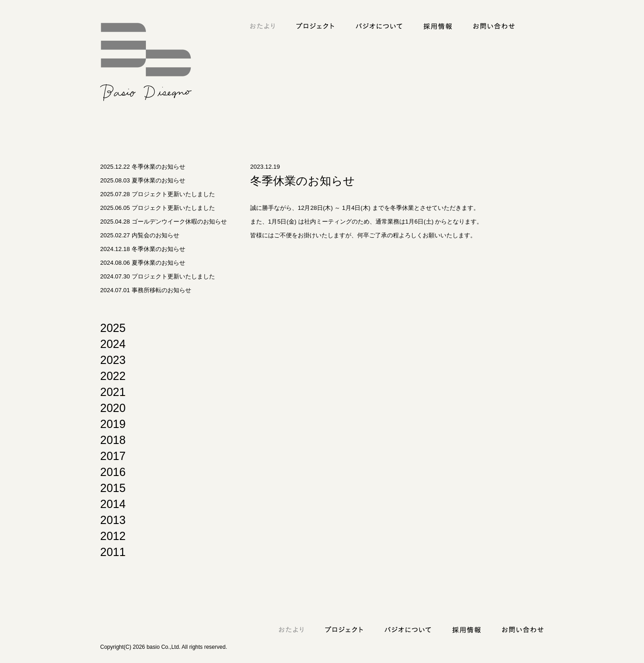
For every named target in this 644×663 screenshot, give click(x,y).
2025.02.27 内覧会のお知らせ (140, 235)
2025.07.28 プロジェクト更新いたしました (158, 194)
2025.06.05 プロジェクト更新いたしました (158, 208)
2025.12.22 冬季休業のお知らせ (143, 167)
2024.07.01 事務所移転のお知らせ (146, 290)
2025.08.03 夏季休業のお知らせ (143, 180)
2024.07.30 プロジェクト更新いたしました (158, 276)
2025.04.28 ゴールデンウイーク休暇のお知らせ (164, 222)
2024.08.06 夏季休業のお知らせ (143, 263)
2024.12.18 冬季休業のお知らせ (143, 249)
